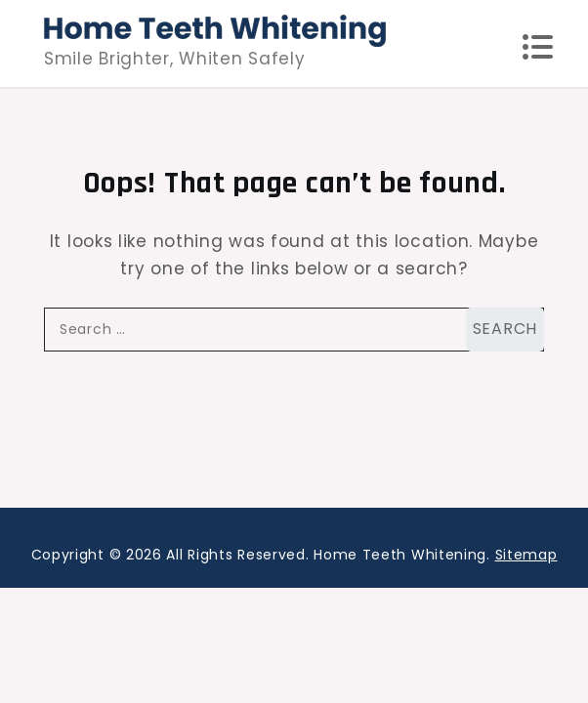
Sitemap (526, 555)
